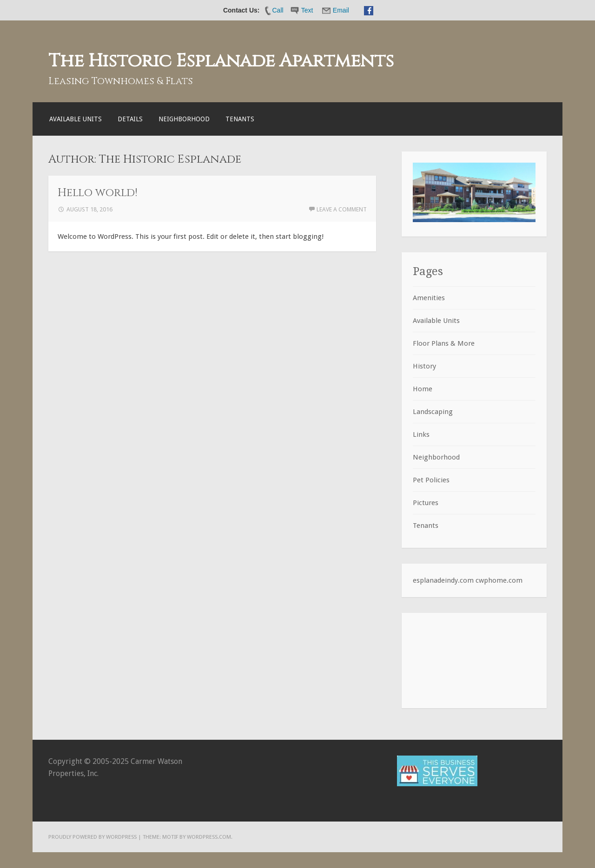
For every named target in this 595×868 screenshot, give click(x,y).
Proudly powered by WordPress (93, 837)
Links (421, 434)
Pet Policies (431, 480)
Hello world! (98, 193)
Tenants (240, 119)
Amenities (429, 298)
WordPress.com (209, 837)
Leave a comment (342, 209)
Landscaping (433, 412)
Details (130, 119)
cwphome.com (499, 580)
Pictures (426, 503)
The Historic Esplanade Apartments (221, 61)
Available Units (76, 119)
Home (423, 389)
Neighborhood (184, 119)
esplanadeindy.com (443, 580)
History (424, 366)
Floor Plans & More (444, 343)
